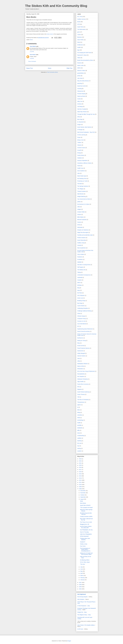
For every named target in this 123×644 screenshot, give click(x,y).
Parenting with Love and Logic (85, 617)
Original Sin (80, 612)
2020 (80, 465)
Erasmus (80, 63)
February (83, 578)
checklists (80, 415)
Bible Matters (81, 217)
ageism (79, 405)
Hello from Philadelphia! (86, 534)
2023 (80, 459)
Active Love (80, 298)
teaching (79, 441)
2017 (80, 470)
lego (78, 50)
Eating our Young (82, 340)
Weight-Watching (82, 196)
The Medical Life (81, 270)
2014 (80, 476)
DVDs (79, 225)
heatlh (79, 423)
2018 (80, 467)
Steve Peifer (80, 40)
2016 (80, 472)
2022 (80, 461)
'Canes (79, 35)
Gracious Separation (82, 160)
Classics (79, 145)
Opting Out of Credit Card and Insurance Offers (86, 554)
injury (79, 290)
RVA (78, 387)
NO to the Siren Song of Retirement (86, 371)
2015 (80, 474)
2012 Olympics (81, 295)
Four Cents (83, 546)
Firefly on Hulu (84, 544)
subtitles (79, 438)
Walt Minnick (80, 194)
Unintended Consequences (84, 275)
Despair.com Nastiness (83, 230)
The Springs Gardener (83, 186)
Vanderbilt (80, 277)
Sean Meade (33, 46)
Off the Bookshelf (84, 536)
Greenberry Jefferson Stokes (84, 163)
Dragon (79, 125)
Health (79, 47)
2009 (80, 487)
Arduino (79, 214)
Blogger (69, 641)
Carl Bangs (80, 106)
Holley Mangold (81, 353)
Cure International (82, 324)
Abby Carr (80, 101)
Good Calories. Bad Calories (84, 127)
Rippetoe (80, 389)
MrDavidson (80, 369)
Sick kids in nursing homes (84, 265)
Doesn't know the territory (84, 331)
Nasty (82, 501)
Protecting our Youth (82, 181)
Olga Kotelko (80, 382)
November (83, 493)
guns (79, 32)
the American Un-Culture (83, 204)
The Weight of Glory (82, 615)
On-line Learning (81, 135)
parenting (80, 83)
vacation (79, 451)
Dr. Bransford (81, 122)
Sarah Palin (80, 27)
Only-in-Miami (81, 254)
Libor (79, 173)
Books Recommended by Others (85, 60)
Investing (80, 89)
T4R (78, 397)
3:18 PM (32, 58)
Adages (79, 209)
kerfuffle (79, 425)
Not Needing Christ (82, 179)
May (82, 571)
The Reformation (81, 29)
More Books (83, 503)
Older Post (69, 68)
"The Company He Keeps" (86, 507)
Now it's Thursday (84, 532)
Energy (79, 153)
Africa (79, 117)
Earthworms (80, 338)
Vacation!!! (83, 542)
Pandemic (80, 257)
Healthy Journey (81, 19)
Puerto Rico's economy (83, 384)
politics (79, 202)
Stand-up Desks (81, 96)
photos (79, 76)
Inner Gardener (81, 171)
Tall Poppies (80, 267)
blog (78, 288)
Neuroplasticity (81, 374)
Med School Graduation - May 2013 (86, 132)
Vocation (79, 280)
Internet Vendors (81, 356)
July (81, 567)
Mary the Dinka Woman (83, 81)
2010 (80, 485)
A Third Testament (82, 606)
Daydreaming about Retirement (85, 329)
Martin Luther (81, 65)
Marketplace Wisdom (82, 364)
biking (79, 412)
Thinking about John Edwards (85, 539)
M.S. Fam (80, 17)
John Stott (80, 78)
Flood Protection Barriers (83, 348)
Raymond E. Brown (82, 55)
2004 (80, 589)
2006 (80, 585)
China (79, 313)
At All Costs (80, 629)
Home (50, 68)
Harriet (79, 166)
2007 (80, 582)
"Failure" (79, 142)
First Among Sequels (82, 597)
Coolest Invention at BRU (86, 517)
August (82, 499)
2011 (80, 482)
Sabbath (79, 262)
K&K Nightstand (82, 594)
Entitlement (80, 45)
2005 (80, 587)
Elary (79, 343)
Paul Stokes (33, 55)
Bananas (80, 37)
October (82, 495)
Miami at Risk (81, 366)
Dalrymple (80, 227)
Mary (85, 612)
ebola (79, 418)
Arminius (79, 104)
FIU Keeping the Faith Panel (84, 53)
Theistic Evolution (82, 191)
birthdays (80, 285)
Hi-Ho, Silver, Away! (85, 562)
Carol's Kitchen (81, 306)
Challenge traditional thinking (84, 311)
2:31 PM (32, 52)
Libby (79, 361)
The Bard (80, 184)
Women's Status (81, 71)
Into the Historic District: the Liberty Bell (86, 527)
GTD (79, 24)
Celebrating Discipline (83, 308)
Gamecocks (80, 351)
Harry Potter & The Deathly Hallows (86, 625)
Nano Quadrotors (82, 248)
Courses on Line (81, 321)
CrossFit (79, 150)
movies (79, 99)
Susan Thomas (81, 394)
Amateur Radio (81, 212)
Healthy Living (81, 243)
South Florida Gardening (83, 392)
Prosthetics (80, 259)
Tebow (79, 58)
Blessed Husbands (82, 220)
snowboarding (81, 436)
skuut (79, 433)
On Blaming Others (85, 560)
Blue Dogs (80, 119)
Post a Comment (32, 61)
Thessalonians (81, 402)
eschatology (80, 420)
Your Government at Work (84, 199)
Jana (79, 603)
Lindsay (79, 619)
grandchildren (81, 73)
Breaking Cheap (81, 301)
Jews (79, 358)
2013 (80, 478)
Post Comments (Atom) (52, 72)
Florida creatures (81, 238)
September (83, 497)
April (82, 573)
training (79, 448)
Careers (79, 222)
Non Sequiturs (81, 376)
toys (78, 446)
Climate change (81, 316)
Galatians (80, 158)
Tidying (79, 272)
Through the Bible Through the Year (86, 114)
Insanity (79, 245)
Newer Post (30, 68)
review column (50, 34)
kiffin (78, 430)
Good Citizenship (82, 240)
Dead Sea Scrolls (82, 86)
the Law (79, 443)
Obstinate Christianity (83, 379)
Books (31, 40)
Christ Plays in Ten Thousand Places (86, 602)
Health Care (80, 168)
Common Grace (81, 148)
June (82, 569)
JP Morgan (80, 130)
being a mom (81, 140)
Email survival (81, 346)
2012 (80, 480)
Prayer (79, 137)
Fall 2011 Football (82, 109)
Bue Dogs (80, 303)
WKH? (79, 283)
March (82, 576)
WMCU (79, 68)
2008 (80, 489)
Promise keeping (81, 94)
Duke (79, 42)
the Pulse (80, 293)
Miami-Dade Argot (82, 176)
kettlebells (80, 428)
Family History (81, 155)
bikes (79, 410)
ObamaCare (80, 91)
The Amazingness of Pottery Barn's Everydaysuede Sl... (86, 550)
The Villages (80, 189)
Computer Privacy (82, 319)
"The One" (83, 564)
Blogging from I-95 (85, 524)
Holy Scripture (81, 599)
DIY (78, 326)
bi (78, 407)
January (82, 580)
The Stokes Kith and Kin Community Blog (56, 6)
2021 (80, 463)
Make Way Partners (82, 112)
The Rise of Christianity (83, 400)
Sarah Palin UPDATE (85, 505)
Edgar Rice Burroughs (83, 232)
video (79, 207)
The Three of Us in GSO (86, 522)
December (83, 491)
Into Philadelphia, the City (86, 530)
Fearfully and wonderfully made (85, 235)
